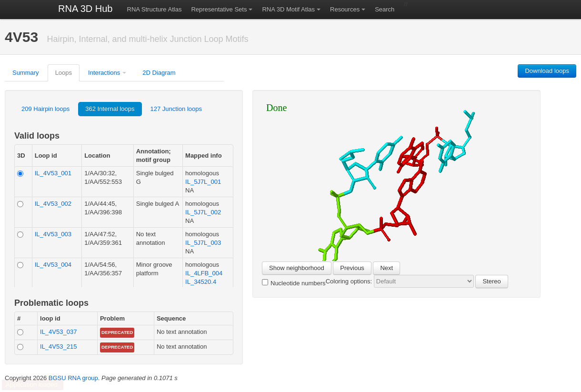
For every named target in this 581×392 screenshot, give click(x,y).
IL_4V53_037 (58, 332)
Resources (345, 9)
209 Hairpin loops (45, 109)
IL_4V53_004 (53, 265)
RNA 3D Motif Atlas (288, 9)
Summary (26, 73)
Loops (64, 73)
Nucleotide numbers (294, 283)
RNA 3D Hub (85, 9)
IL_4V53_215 (58, 347)
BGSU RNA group (73, 378)
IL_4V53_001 (53, 173)
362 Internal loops (110, 109)
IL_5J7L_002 (203, 212)
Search (385, 9)
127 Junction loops (176, 109)
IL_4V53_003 (53, 234)
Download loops (547, 71)
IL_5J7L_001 (203, 182)
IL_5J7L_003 (203, 243)
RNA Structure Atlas (155, 9)
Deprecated (117, 332)
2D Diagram (159, 73)
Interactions (104, 73)
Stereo (491, 281)
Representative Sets (219, 9)
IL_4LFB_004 (204, 273)
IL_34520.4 (201, 282)
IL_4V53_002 (53, 204)
